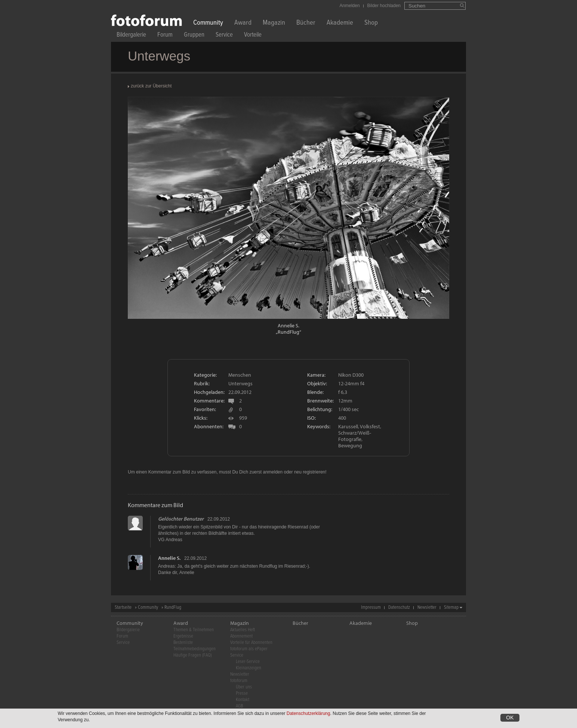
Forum (165, 36)
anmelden (273, 472)
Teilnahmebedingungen (195, 649)
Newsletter (427, 607)
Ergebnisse (183, 636)
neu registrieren (310, 472)
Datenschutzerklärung (308, 714)
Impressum (371, 607)
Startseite (123, 607)
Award (243, 23)
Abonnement (241, 636)
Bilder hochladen (384, 6)
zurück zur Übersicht (151, 86)
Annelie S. (288, 326)
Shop (371, 23)
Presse (242, 693)
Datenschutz (399, 607)
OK (510, 718)
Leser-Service (248, 662)
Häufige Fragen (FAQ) (193, 655)
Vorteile (253, 36)
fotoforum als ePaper (249, 649)
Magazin (274, 23)
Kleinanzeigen (249, 668)
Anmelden (350, 6)
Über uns (244, 687)
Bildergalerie (131, 36)
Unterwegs (240, 383)
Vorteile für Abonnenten (251, 643)
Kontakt (243, 700)
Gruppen (194, 36)
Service (224, 36)
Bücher (306, 23)
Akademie (340, 23)
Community (208, 23)
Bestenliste (183, 643)
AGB (239, 706)
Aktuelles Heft (243, 630)
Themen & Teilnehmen (194, 630)
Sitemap (451, 607)
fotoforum (239, 681)
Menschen (240, 375)
